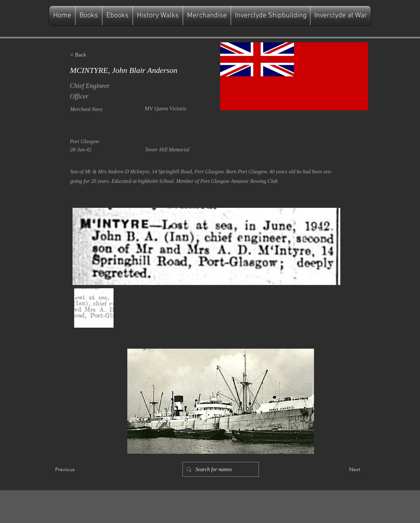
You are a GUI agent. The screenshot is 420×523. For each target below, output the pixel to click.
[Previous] (77, 469)
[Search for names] (220, 469)
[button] (92, 55)
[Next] (344, 469)
